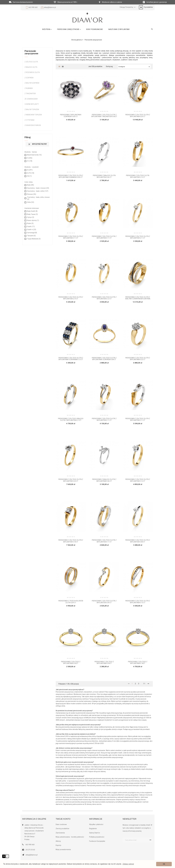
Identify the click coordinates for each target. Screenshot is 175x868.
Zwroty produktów (62, 829)
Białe (31, 185)
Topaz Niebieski (34, 239)
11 (144, 684)
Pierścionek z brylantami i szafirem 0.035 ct (71, 116)
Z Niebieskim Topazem (33, 115)
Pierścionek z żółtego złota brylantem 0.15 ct (138, 176)
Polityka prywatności (97, 837)
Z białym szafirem (32, 83)
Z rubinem (29, 88)
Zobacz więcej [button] (128, 864)
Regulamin (93, 829)
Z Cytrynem (29, 120)
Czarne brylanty (32, 104)
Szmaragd (32, 233)
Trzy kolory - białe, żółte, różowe (38, 198)
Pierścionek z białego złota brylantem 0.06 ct (104, 176)
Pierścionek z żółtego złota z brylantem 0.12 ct (138, 480)
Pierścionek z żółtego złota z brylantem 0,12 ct (104, 298)
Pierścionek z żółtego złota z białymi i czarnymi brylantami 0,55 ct (138, 298)
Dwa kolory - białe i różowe (38, 188)
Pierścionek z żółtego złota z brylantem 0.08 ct (138, 541)
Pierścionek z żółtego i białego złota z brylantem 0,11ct (71, 419)
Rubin (30, 223)
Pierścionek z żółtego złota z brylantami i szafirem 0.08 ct (104, 359)
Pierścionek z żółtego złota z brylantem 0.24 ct (71, 480)
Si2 (29, 176)
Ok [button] (164, 864)
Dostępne (135, 67)
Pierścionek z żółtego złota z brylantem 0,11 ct (138, 237)
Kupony (58, 845)
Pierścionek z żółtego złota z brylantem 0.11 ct (71, 237)
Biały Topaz (32, 214)
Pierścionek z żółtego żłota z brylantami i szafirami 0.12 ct (71, 359)
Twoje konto (63, 819)
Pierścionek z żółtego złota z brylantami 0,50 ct (138, 116)
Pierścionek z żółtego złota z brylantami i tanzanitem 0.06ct (104, 116)
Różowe (32, 194)
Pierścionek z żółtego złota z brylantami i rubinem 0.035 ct (71, 176)
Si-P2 (31, 173)
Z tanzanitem (30, 94)
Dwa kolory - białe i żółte (38, 191)
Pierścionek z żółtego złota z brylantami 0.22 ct (138, 359)
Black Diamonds (34, 155)
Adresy (58, 841)
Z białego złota (31, 67)
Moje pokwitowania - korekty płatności (70, 837)
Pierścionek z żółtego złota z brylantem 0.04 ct (104, 602)
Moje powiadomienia (63, 849)
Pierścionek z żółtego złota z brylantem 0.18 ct (71, 541)
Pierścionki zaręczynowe (31, 52)
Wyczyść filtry (37, 144)
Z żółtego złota (31, 62)
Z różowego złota (32, 72)
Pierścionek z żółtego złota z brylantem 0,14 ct (71, 298)
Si (30, 170)
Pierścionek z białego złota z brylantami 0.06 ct (104, 480)
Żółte (31, 202)
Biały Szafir (32, 211)
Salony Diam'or (95, 833)
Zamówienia (60, 833)
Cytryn (31, 217)
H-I (30, 161)
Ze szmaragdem (31, 99)
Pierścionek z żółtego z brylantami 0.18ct (138, 663)
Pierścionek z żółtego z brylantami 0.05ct (71, 663)
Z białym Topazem (32, 109)
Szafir (31, 227)
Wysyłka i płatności (96, 824)
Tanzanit (31, 236)
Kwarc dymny (33, 220)
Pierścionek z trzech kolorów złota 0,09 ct (71, 602)
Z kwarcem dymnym (33, 125)
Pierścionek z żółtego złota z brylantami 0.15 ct (138, 602)
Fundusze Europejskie (97, 841)
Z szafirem (29, 78)
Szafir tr (32, 230)
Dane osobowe (61, 824)
